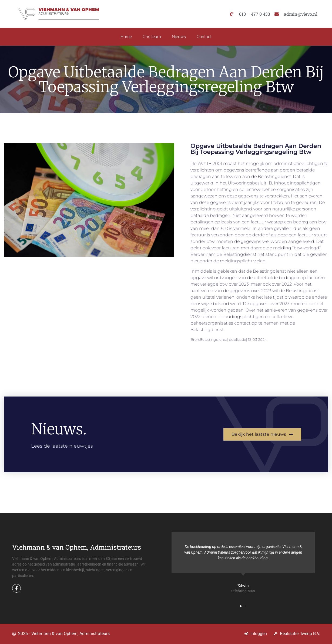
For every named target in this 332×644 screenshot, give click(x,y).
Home (126, 37)
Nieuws (179, 37)
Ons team (152, 37)
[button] (241, 606)
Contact (204, 37)
